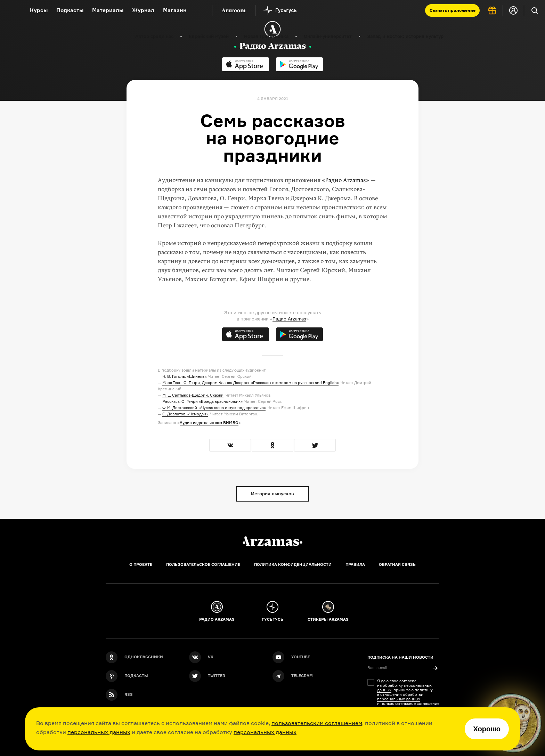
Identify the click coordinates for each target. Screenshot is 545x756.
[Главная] (272, 541)
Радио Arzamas (345, 180)
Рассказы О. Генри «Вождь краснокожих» (202, 401)
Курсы (39, 10)
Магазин (175, 10)
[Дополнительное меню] (200, 10)
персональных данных (99, 732)
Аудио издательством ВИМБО (209, 423)
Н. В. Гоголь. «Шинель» (184, 376)
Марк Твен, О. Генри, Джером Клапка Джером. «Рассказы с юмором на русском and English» (250, 383)
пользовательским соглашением (317, 723)
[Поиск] (535, 10)
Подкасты (70, 10)
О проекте (141, 564)
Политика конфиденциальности (293, 564)
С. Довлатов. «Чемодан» (185, 414)
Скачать (453, 10)
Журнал (143, 10)
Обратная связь (397, 564)
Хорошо (487, 729)
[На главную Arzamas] (10, 10)
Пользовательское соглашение (203, 564)
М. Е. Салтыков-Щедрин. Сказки (193, 395)
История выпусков (272, 494)
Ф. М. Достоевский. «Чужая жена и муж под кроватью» (214, 408)
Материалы (108, 10)
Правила (355, 564)
